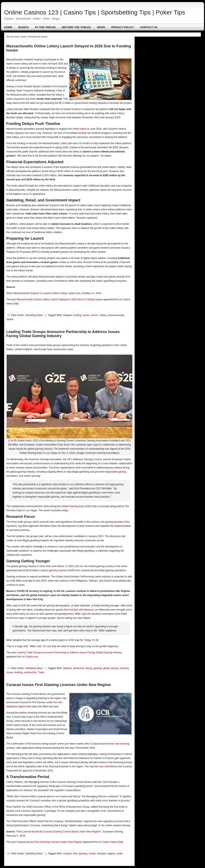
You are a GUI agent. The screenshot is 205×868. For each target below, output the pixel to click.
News (101, 27)
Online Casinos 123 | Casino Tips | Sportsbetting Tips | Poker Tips (95, 12)
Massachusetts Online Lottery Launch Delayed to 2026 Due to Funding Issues (60, 299)
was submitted (107, 766)
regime (111, 854)
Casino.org (31, 657)
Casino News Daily (113, 842)
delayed (67, 315)
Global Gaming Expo (73, 506)
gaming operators (114, 522)
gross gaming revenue (54, 570)
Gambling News (34, 315)
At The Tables (45, 27)
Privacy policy (123, 27)
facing (89, 668)
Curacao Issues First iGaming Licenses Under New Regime (58, 685)
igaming (83, 854)
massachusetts (116, 315)
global (106, 668)
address (67, 668)
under (120, 854)
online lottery (80, 129)
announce (79, 668)
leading (19, 672)
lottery (103, 315)
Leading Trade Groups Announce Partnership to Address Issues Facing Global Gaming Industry (69, 652)
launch (95, 315)
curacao (67, 854)
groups (115, 668)
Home (8, 27)
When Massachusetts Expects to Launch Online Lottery (37, 293)
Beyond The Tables (76, 27)
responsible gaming (115, 472)
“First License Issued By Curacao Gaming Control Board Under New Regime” (59, 832)
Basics (24, 27)
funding (77, 315)
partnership (30, 672)
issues (86, 315)
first (75, 854)
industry (124, 668)
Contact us (149, 27)
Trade (41, 672)
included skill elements (81, 610)
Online (10, 319)
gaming (98, 668)
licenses (102, 854)
